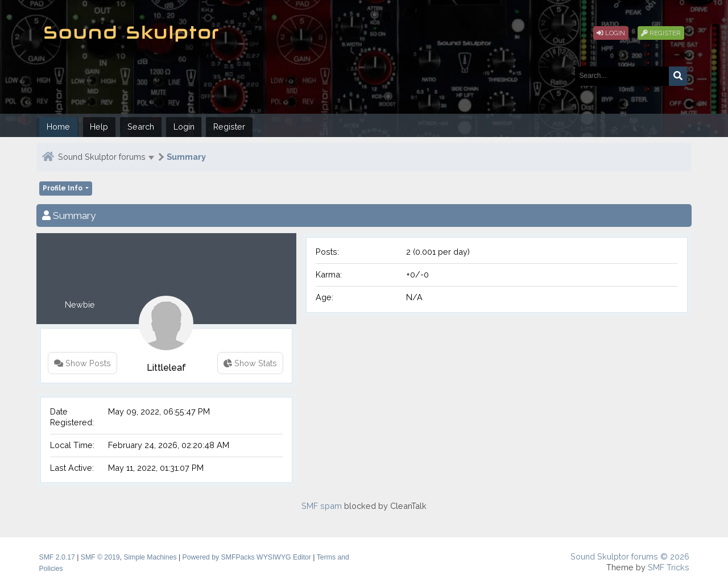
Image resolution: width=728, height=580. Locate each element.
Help (99, 127)
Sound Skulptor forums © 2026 (630, 556)
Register (661, 33)
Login (611, 33)
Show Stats (250, 363)
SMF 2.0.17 (57, 557)
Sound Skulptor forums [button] (102, 157)
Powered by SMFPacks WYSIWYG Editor (247, 557)
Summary (186, 157)
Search (141, 127)
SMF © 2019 (100, 557)
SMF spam (322, 506)
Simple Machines (150, 557)
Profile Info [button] (63, 188)
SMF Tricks (669, 567)
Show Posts (82, 363)
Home (58, 127)
